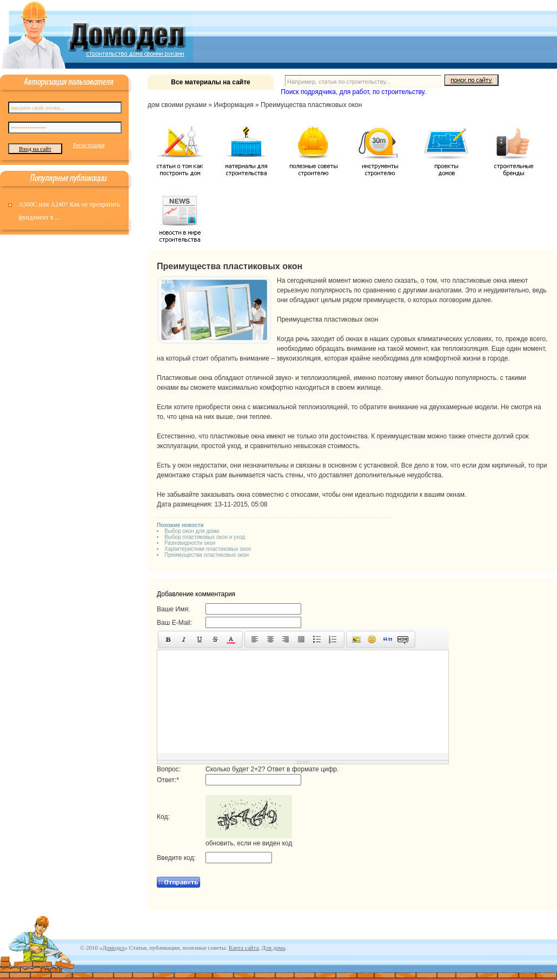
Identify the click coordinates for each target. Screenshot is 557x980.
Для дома (273, 948)
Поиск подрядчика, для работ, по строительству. (353, 92)
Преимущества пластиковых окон (207, 555)
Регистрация (89, 145)
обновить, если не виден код (249, 843)
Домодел (113, 948)
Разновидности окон (190, 543)
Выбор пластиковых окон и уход (205, 537)
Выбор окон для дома (192, 531)
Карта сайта (244, 948)
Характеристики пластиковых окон (208, 549)
